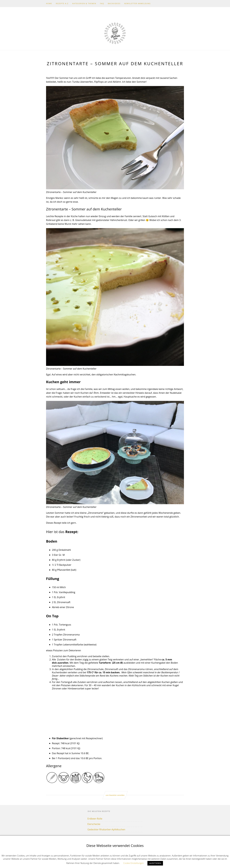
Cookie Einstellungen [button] (133, 863)
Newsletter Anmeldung (137, 3)
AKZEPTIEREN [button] (155, 863)
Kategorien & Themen (84, 3)
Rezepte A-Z (62, 3)
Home (49, 3)
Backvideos (114, 3)
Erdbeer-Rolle (95, 819)
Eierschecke (94, 824)
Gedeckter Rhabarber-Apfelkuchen (106, 829)
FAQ (102, 3)
